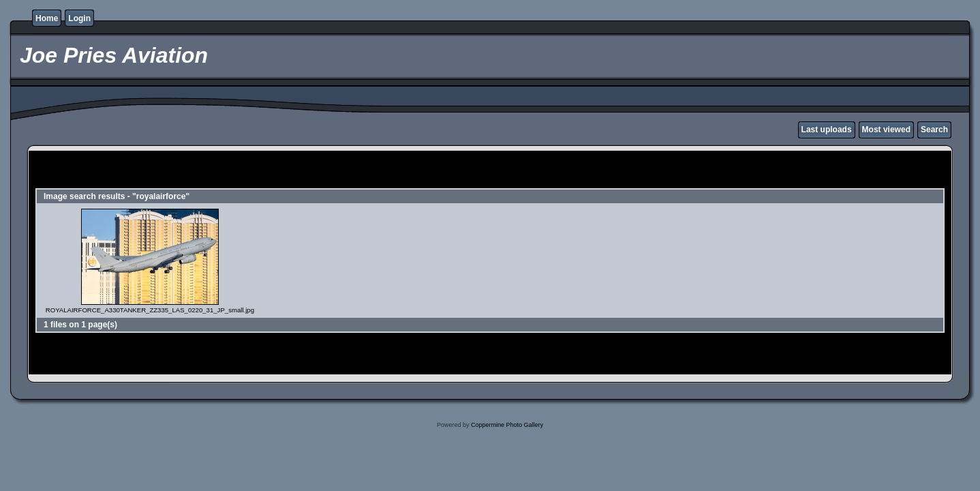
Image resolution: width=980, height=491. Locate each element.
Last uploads (827, 130)
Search (934, 130)
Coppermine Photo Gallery (507, 425)
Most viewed (886, 130)
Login (79, 18)
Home (47, 18)
